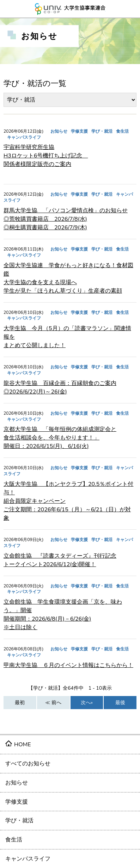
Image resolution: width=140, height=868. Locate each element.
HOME (22, 745)
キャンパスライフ (28, 859)
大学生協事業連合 (70, 9)
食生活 (14, 840)
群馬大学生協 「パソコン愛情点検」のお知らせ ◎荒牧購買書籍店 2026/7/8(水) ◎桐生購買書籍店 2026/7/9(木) (66, 219)
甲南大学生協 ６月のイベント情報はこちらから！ (68, 665)
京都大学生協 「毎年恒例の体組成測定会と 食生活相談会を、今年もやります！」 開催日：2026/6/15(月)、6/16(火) (60, 438)
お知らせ (17, 783)
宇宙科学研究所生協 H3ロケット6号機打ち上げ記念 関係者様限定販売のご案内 (46, 156)
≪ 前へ (53, 703)
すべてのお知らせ (28, 764)
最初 (20, 703)
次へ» (87, 703)
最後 (120, 703)
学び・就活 (19, 821)
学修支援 (17, 802)
